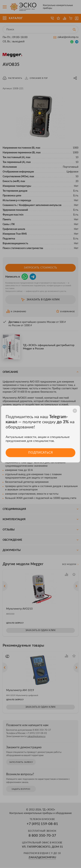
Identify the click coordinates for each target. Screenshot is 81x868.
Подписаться (40, 453)
